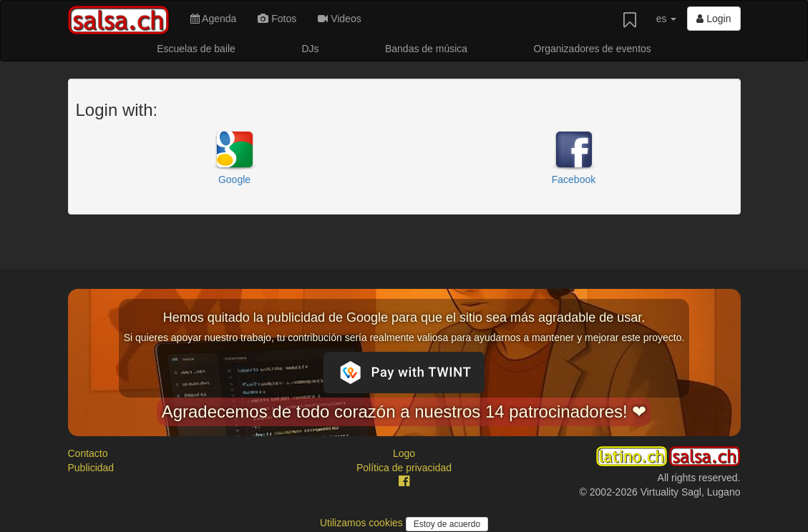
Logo (404, 453)
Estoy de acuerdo (447, 524)
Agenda (213, 19)
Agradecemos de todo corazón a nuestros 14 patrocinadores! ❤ (404, 412)
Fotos (277, 19)
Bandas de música (426, 49)
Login (714, 19)
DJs (310, 49)
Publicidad (91, 468)
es (667, 19)
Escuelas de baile (196, 49)
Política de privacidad (404, 468)
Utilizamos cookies (363, 523)
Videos (339, 19)
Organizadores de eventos (593, 49)
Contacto (88, 453)
